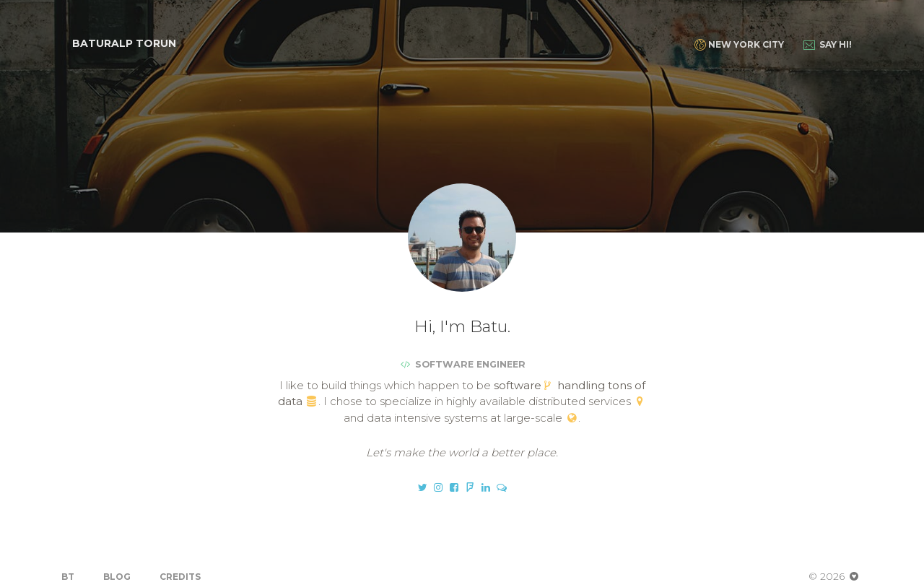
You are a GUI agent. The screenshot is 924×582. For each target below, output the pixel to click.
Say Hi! (828, 45)
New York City (739, 45)
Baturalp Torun (124, 43)
